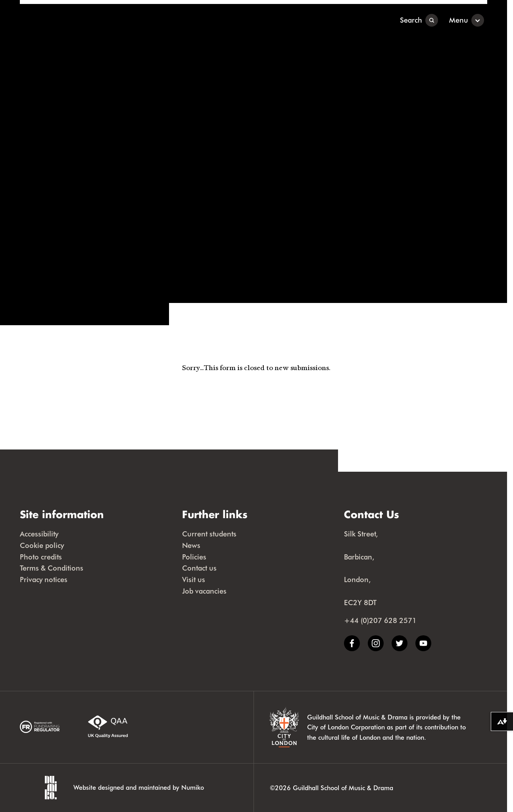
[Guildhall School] (69, 20)
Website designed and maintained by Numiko (139, 787)
